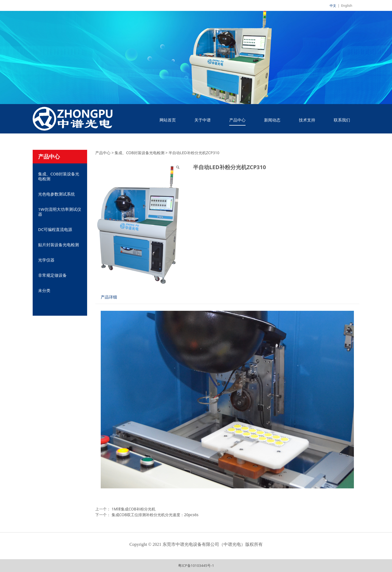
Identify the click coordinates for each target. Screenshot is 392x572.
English (347, 6)
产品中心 (237, 120)
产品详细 (109, 297)
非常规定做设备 (52, 275)
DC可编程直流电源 (55, 229)
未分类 (44, 290)
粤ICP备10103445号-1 (196, 565)
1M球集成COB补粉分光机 (134, 509)
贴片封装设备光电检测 (59, 245)
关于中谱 (203, 120)
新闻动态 (272, 120)
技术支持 (307, 120)
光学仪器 (46, 260)
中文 (333, 6)
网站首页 (168, 120)
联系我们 (342, 120)
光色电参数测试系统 (56, 194)
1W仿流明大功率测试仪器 (60, 212)
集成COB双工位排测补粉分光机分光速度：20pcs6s (155, 515)
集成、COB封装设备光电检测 (59, 176)
